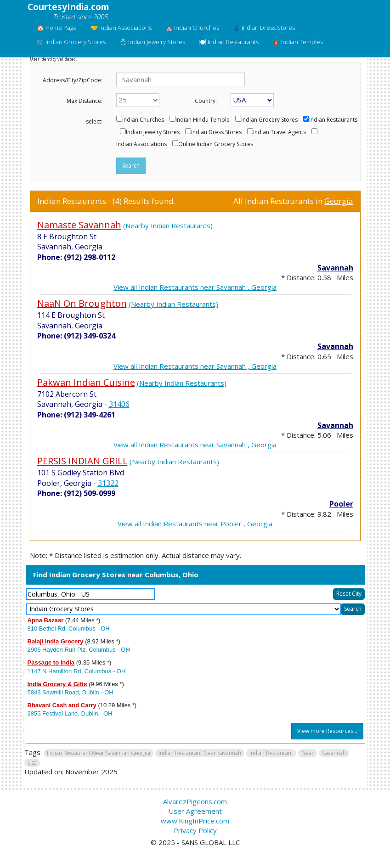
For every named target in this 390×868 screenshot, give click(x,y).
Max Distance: (85, 101)
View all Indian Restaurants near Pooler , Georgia (195, 524)
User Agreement (195, 811)
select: (94, 121)
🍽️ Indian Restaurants (229, 42)
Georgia (339, 201)
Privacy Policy (195, 830)
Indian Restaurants (333, 120)
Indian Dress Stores (216, 132)
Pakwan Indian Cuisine (86, 382)
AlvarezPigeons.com (195, 801)
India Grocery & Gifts (57, 684)
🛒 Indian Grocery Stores (71, 42)
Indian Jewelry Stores (153, 132)
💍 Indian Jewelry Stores (152, 42)
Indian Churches (143, 120)
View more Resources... (327, 731)
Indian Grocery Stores (269, 120)
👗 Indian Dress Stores (264, 28)
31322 (108, 483)
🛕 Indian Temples (298, 42)
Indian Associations (141, 144)
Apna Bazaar (46, 620)
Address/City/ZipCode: (73, 80)
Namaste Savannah (79, 225)
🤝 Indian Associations (121, 28)
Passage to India (51, 662)
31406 (119, 404)
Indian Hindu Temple (203, 120)
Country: (206, 101)
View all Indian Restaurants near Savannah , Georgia (195, 287)
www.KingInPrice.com (195, 821)
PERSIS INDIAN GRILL (82, 461)
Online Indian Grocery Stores (216, 144)
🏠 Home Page (57, 28)
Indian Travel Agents (280, 132)
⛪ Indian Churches (192, 28)
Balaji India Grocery (56, 641)
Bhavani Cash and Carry (62, 705)
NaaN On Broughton (82, 303)
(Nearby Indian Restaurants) (168, 225)
